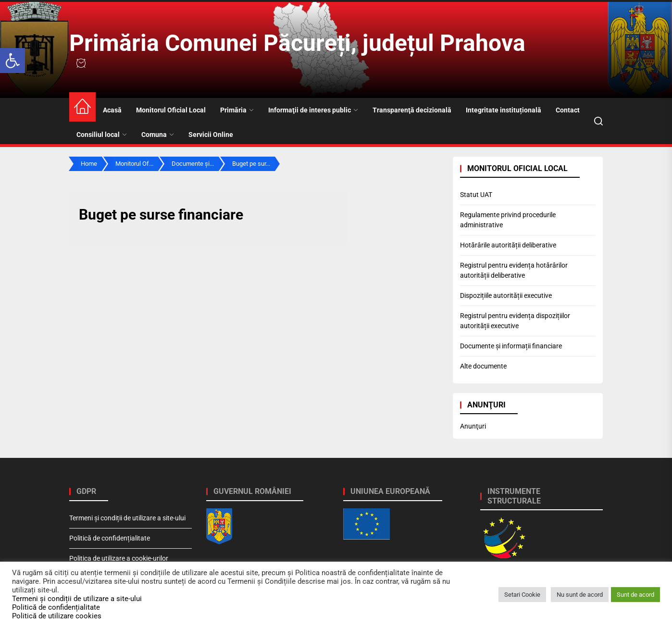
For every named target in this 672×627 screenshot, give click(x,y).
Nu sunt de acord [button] (580, 595)
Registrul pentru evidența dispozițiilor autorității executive (515, 321)
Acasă (112, 110)
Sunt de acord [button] (635, 595)
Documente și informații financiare (511, 346)
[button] (12, 61)
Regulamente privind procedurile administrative (508, 220)
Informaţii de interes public (313, 110)
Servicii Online (211, 135)
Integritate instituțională (504, 110)
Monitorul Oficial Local (171, 110)
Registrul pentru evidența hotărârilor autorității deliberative (514, 270)
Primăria (237, 110)
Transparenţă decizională (412, 110)
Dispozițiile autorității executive (506, 295)
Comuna (158, 135)
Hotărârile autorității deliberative (508, 245)
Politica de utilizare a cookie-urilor (119, 558)
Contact (568, 110)
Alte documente (483, 366)
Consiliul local (102, 135)
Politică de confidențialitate (110, 538)
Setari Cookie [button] (522, 595)
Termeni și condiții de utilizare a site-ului (127, 518)
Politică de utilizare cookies (57, 616)
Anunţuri (473, 426)
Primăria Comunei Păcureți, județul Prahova (297, 43)
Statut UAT (476, 195)
